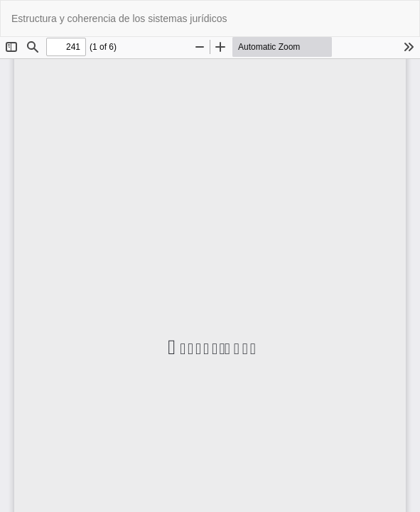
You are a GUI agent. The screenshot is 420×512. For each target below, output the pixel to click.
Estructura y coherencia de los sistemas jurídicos (119, 18)
